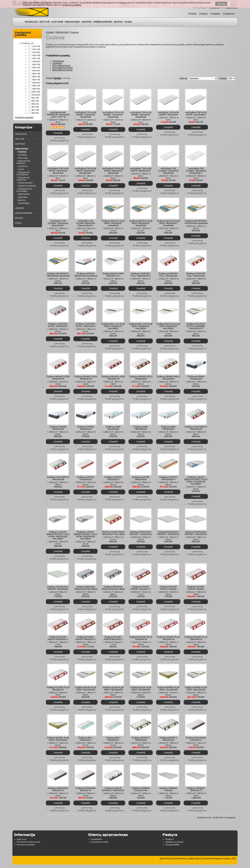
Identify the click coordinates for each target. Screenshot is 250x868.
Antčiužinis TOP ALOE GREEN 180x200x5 (168, 113)
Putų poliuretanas (61, 66)
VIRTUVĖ (45, 22)
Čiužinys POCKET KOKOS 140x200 (168, 584)
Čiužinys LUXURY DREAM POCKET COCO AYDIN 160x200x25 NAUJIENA (58, 531)
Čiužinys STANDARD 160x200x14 (58, 783)
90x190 (35, 107)
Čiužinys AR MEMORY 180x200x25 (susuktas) (58, 273)
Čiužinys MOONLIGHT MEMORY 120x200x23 (141, 529)
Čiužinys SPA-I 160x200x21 (86, 733)
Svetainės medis (100, 836)
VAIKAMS (86, 22)
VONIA (128, 22)
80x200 (35, 104)
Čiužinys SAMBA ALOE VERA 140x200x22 (168, 683)
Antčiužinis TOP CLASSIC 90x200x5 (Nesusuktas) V (85, 222)
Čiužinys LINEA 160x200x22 (141, 425)
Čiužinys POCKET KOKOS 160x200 (196, 584)
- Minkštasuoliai (25, 183)
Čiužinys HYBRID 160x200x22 (58, 425)
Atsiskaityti (229, 14)
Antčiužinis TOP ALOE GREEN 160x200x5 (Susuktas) (141, 114)
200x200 (36, 95)
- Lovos (20, 169)
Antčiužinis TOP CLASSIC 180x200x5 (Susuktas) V (58, 222)
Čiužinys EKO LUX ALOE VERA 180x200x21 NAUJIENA (168, 324)
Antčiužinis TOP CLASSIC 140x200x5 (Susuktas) (168, 170)
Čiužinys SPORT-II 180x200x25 (168, 733)
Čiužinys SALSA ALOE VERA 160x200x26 (113, 683)
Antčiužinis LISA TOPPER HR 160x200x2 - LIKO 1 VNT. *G (58, 114)
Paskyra (204, 14)
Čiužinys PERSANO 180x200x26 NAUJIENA (113, 584)
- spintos (21, 200)
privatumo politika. (72, 5)
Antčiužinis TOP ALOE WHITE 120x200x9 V (196, 113)
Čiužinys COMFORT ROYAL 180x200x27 (86, 323)
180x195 (36, 77)
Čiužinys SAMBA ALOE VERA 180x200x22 (58, 733)
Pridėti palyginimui (59, 140)
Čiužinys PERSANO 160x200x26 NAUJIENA (86, 584)
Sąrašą (57, 78)
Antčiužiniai (58, 61)
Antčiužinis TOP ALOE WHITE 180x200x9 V (141, 169)
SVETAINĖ (57, 22)
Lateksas (57, 63)
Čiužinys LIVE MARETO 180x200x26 (58, 475)
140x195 (36, 59)
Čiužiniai (74, 32)
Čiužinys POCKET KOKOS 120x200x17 (141, 584)
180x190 (36, 74)
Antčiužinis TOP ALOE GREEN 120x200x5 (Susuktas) (85, 114)
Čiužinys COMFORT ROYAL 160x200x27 (58, 323)
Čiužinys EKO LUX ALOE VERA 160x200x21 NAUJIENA (141, 324)
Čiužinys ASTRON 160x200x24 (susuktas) (85, 273)
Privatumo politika (26, 839)
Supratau (221, 4)
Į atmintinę (59, 137)
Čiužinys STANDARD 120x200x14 (196, 733)
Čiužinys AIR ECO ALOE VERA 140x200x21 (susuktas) (113, 222)
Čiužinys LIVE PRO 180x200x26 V (168, 475)
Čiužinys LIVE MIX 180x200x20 (141, 475)
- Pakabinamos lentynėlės (24, 190)
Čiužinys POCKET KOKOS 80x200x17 (113, 634)
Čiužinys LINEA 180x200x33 (168, 425)
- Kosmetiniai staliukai (23, 162)
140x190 (36, 55)
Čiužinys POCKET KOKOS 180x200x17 (86, 634)
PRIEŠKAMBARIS (103, 22)
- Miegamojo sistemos (23, 179)
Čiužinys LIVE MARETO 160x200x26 (196, 425)
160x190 (36, 65)
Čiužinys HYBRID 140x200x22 (196, 375)
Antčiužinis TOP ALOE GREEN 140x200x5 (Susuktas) (113, 114)
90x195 (35, 110)
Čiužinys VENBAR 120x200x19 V (141, 783)
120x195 (36, 49)
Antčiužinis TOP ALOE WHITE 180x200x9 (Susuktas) (113, 170)
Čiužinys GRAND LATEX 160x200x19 (86, 375)
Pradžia (192, 14)
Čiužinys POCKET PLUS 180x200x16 (196, 634)
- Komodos (22, 158)
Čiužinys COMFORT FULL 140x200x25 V (141, 273)
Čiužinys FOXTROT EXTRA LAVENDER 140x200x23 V (196, 324)
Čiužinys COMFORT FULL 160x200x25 (168, 273)
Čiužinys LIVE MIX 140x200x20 (85, 475)
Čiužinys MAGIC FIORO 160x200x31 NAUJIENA (113, 529)
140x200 (36, 62)
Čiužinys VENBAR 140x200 (168, 783)
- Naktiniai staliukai (26, 186)
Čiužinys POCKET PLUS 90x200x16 (58, 683)
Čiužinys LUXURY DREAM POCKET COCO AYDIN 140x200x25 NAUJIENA (196, 477)
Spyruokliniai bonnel (62, 68)
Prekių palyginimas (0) (57, 83)
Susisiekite (97, 833)
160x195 (36, 68)
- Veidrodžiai (23, 203)
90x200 (35, 113)
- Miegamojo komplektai (23, 173)
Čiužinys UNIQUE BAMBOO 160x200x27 (113, 783)
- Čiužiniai (22, 152)
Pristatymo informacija (28, 836)
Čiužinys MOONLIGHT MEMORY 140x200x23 (168, 529)
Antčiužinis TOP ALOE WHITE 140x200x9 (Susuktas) (58, 170)
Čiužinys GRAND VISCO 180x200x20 (168, 375)
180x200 (36, 83)
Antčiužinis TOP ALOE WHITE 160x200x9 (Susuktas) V (85, 170)
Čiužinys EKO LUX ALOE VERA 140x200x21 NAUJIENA (113, 324)
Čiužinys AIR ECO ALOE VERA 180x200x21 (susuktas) (168, 222)
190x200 (36, 89)
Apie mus (22, 833)
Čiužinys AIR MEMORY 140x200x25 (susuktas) (196, 221)
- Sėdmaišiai (23, 194)
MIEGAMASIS (72, 22)
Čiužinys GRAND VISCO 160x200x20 (141, 375)
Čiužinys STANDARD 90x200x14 (85, 783)
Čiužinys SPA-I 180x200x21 (113, 733)
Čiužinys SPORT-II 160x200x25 (141, 733)
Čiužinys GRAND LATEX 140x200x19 (58, 375)
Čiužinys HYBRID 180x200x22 (86, 425)
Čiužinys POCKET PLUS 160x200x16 (168, 634)
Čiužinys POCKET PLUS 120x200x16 (141, 634)
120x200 (36, 52)
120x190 (36, 46)
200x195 (36, 92)
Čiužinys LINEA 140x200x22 (113, 425)
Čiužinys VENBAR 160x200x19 (196, 783)
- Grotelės (22, 155)
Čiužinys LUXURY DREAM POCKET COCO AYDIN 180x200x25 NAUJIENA (85, 531)
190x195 (36, 86)
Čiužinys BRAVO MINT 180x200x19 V (113, 273)
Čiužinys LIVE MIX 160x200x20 (113, 475)
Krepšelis (215, 14)
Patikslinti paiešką (24, 117)
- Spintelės (22, 197)
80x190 (35, 98)
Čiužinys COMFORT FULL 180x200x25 (196, 273)
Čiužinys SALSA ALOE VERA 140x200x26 (86, 683)
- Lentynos (22, 166)
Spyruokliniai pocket (62, 70)
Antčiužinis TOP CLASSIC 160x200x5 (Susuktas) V (196, 170)
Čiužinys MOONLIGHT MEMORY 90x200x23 (58, 584)
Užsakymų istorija (174, 836)
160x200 (36, 71)
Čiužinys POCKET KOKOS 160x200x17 (58, 634)
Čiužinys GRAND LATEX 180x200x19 (113, 375)
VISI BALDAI (31, 22)
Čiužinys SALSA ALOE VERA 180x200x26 (141, 683)
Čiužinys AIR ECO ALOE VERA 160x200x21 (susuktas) (141, 222)
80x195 (35, 101)
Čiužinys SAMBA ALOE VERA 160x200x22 (196, 683)
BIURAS (118, 22)
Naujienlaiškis (172, 839)
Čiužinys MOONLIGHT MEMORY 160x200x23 (196, 529)
